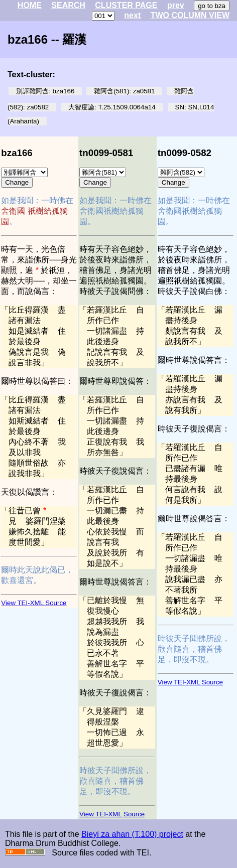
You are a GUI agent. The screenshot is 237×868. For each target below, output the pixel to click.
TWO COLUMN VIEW (190, 15)
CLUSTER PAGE (126, 5)
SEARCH (68, 5)
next (132, 15)
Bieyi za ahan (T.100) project (132, 834)
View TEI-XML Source (34, 603)
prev (176, 5)
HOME (30, 5)
